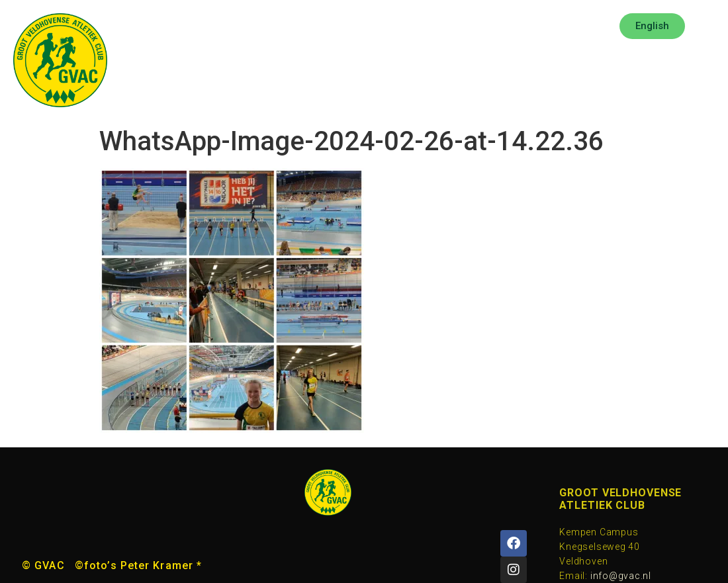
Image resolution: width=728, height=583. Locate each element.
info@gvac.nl (621, 576)
